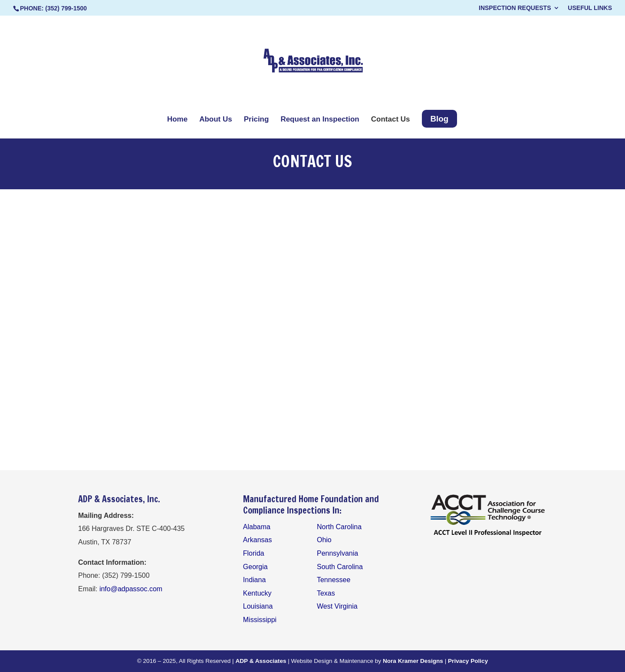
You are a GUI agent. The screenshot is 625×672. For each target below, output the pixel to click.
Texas (326, 593)
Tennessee (334, 580)
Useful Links (590, 8)
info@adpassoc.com (131, 589)
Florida (254, 553)
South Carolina (340, 567)
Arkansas (258, 540)
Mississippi (260, 620)
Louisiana (258, 606)
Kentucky (257, 593)
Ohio (324, 540)
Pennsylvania (337, 553)
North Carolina (339, 527)
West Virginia (337, 606)
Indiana (255, 580)
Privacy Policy (468, 661)
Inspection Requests (515, 8)
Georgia (255, 567)
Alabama (257, 527)
